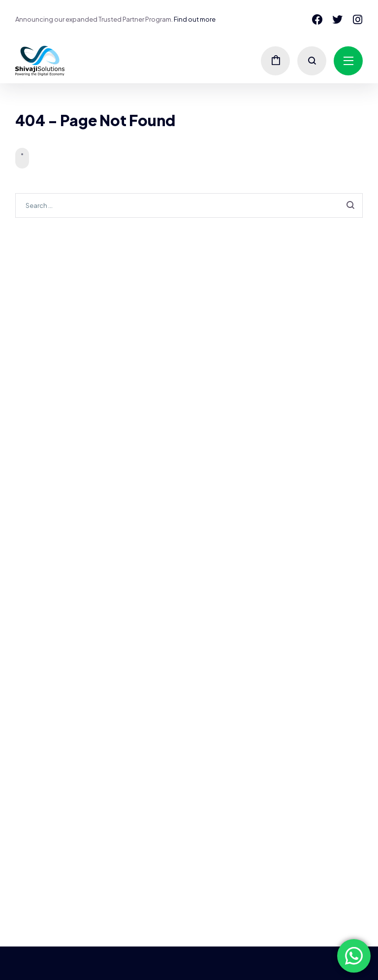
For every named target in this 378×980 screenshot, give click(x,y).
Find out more (195, 19)
